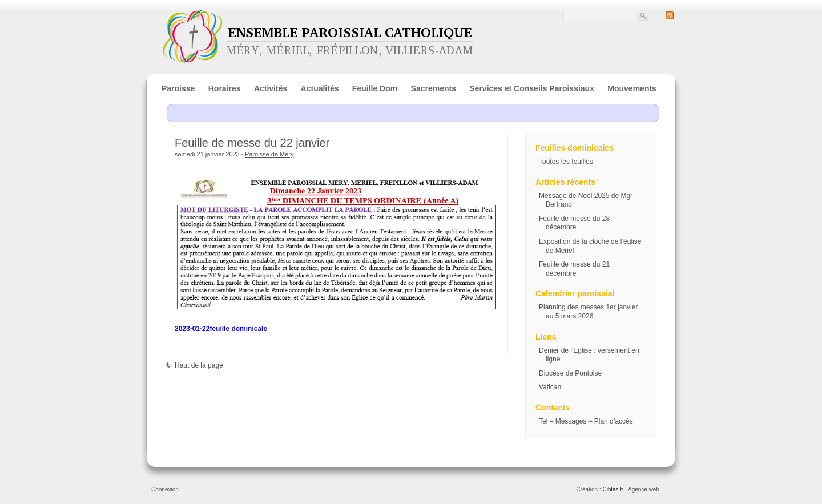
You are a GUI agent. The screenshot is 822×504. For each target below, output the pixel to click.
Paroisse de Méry (269, 154)
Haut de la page (194, 365)
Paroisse (178, 88)
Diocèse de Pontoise (570, 373)
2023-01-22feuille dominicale (221, 329)
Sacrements (434, 88)
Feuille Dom (375, 88)
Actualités (320, 88)
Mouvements (632, 88)
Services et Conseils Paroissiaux (532, 88)
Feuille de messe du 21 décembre (574, 269)
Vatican (550, 387)
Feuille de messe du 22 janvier (252, 143)
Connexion (165, 489)
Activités (271, 88)
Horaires (225, 88)
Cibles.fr (613, 489)
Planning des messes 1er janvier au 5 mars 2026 (588, 312)
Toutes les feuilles (566, 162)
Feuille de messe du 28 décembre (574, 223)
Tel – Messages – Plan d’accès (586, 421)
